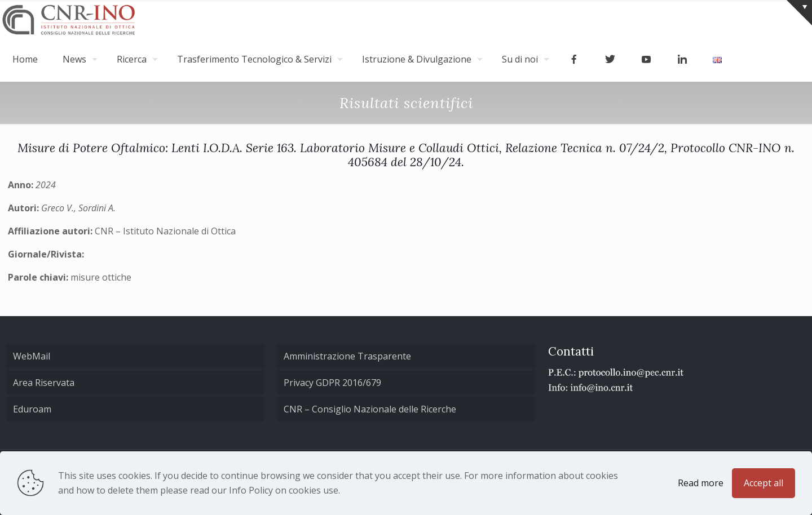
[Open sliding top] (799, 13)
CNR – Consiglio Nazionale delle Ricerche (370, 409)
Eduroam (32, 409)
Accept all (764, 483)
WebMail (32, 356)
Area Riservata (44, 383)
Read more (701, 483)
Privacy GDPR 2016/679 (332, 383)
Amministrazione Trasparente (347, 356)
